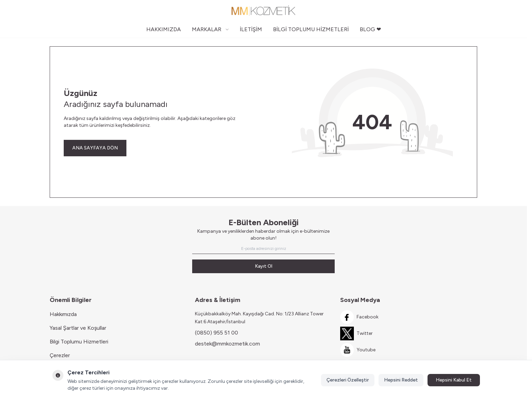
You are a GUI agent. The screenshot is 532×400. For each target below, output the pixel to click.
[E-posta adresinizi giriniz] (263, 249)
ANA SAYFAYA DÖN (95, 148)
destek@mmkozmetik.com (227, 344)
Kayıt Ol (264, 266)
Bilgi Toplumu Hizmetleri (79, 342)
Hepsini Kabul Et (454, 380)
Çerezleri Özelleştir (348, 380)
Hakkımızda (63, 314)
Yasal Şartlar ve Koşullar (78, 328)
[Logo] (263, 11)
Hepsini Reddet (401, 380)
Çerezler (60, 355)
